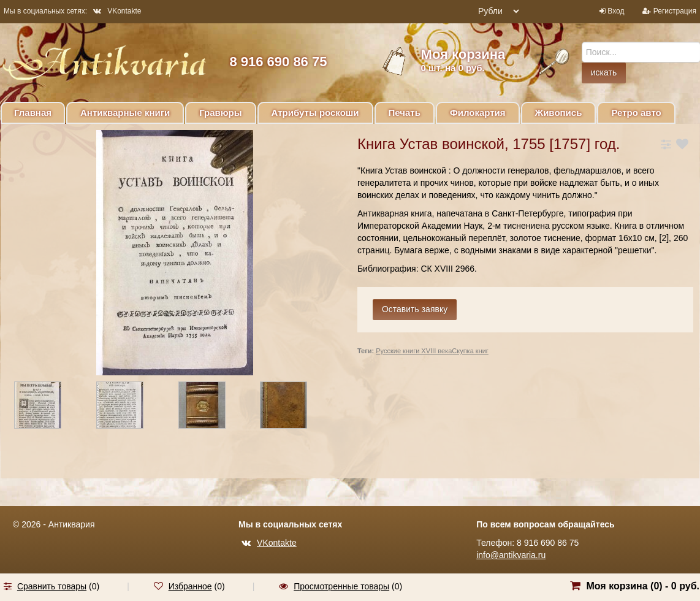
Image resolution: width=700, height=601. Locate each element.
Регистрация (675, 11)
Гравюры (220, 113)
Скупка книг (470, 351)
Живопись (559, 113)
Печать (405, 113)
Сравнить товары (52, 586)
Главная (33, 113)
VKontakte (117, 11)
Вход (616, 11)
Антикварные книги (125, 113)
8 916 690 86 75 (278, 62)
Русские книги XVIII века (414, 351)
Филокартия (478, 113)
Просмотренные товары (341, 586)
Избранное (190, 586)
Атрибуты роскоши (315, 113)
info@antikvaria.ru (511, 555)
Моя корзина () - (643, 586)
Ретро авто (636, 113)
